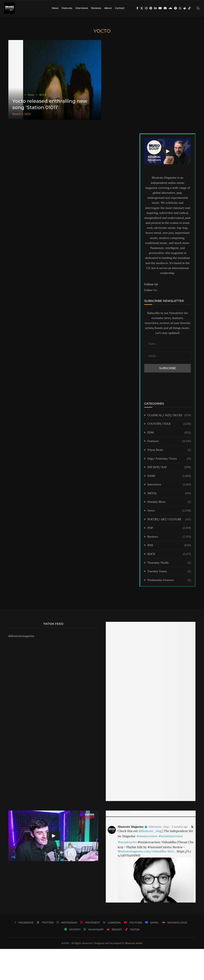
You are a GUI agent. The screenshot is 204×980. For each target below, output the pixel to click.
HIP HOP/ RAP (169, 467)
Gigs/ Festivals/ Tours (169, 459)
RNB (169, 545)
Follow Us (151, 290)
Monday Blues (169, 502)
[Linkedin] (155, 8)
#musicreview (147, 836)
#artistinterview (171, 836)
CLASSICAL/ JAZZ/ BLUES (169, 415)
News (55, 8)
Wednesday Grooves (169, 580)
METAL (169, 493)
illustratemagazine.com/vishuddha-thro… (147, 851)
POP (169, 528)
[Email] (165, 8)
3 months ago (180, 827)
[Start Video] (168, 151)
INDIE (169, 476)
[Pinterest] (151, 8)
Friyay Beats (169, 450)
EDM (169, 433)
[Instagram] (146, 8)
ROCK (169, 554)
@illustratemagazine (21, 636)
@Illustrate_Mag (159, 827)
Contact (120, 8)
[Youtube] (160, 8)
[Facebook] (137, 8)
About (108, 8)
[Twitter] (142, 8)
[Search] (198, 8)
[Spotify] (176, 8)
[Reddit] (185, 8)
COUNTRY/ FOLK (169, 424)
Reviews (96, 8)
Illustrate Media (134, 943)
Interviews (82, 8)
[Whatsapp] (180, 8)
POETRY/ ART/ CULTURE (169, 519)
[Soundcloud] (170, 8)
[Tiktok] (189, 8)
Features (67, 8)
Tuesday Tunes (169, 571)
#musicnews (127, 842)
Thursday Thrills (169, 563)
